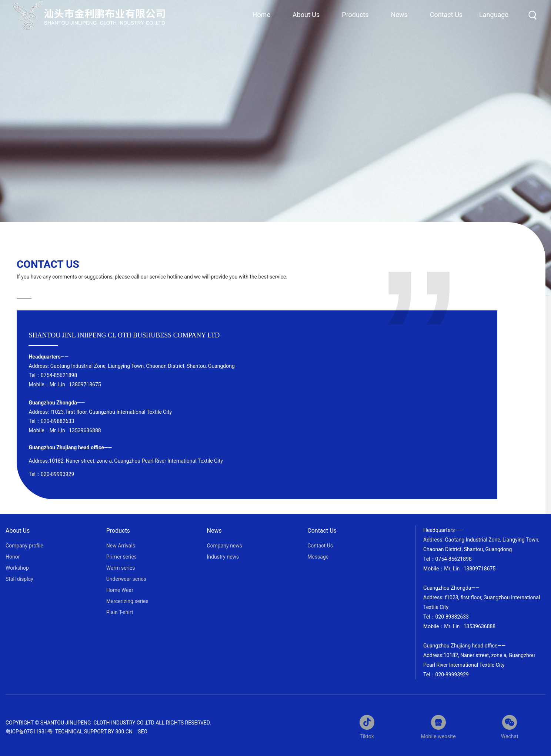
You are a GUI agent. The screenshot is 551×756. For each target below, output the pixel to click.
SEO (143, 732)
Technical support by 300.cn (94, 732)
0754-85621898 (59, 375)
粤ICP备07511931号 (30, 732)
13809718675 (85, 384)
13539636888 (84, 430)
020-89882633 (57, 421)
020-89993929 (452, 675)
